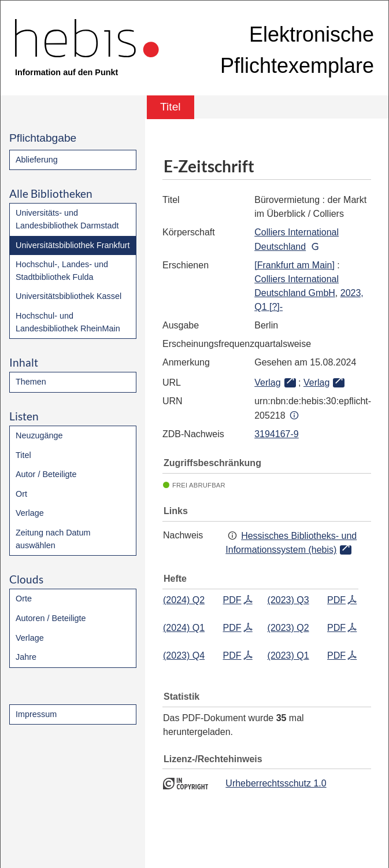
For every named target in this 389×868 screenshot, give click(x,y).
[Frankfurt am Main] (294, 265)
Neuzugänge (39, 435)
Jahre (26, 657)
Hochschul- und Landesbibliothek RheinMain (68, 322)
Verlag (267, 383)
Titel (23, 455)
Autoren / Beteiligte (51, 618)
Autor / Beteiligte (46, 474)
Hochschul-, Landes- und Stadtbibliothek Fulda (62, 271)
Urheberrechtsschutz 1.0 (276, 783)
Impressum (36, 714)
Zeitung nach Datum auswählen (53, 539)
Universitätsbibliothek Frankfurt (73, 245)
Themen (31, 382)
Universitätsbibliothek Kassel (68, 296)
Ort (21, 494)
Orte (24, 599)
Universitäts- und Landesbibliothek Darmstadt (67, 219)
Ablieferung (37, 160)
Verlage (30, 513)
